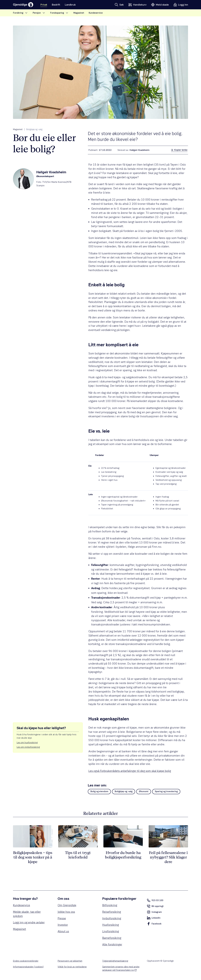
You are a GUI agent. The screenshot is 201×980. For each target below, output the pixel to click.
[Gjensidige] (23, 5)
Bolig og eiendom (99, 791)
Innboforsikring (112, 918)
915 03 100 (155, 900)
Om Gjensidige (67, 905)
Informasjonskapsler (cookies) (28, 967)
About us (63, 931)
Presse (62, 918)
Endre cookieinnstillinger (26, 961)
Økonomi (144, 791)
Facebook (154, 924)
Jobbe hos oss (66, 912)
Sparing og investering (166, 791)
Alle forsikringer (112, 944)
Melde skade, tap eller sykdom (27, 914)
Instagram (154, 913)
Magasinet (18, 129)
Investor (63, 925)
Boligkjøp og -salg (34, 129)
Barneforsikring (112, 938)
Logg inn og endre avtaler (29, 922)
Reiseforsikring (112, 912)
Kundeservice (22, 905)
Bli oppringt (155, 907)
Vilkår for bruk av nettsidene (72, 967)
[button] (119, 5)
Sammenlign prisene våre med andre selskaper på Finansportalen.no (121, 968)
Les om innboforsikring (28, 747)
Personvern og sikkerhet (70, 961)
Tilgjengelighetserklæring (115, 961)
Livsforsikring (111, 931)
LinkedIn (154, 918)
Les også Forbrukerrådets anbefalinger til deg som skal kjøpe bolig (130, 771)
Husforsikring (111, 925)
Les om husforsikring (27, 743)
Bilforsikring (110, 905)
